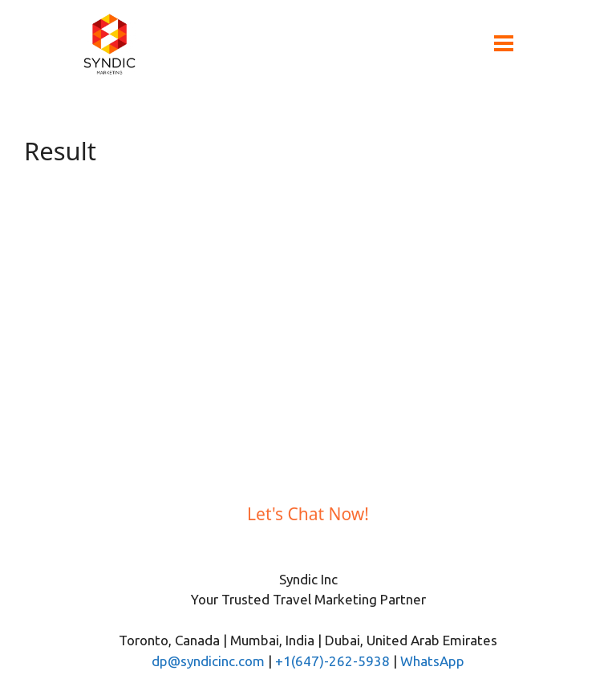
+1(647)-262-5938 (332, 661)
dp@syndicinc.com (208, 661)
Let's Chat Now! (308, 514)
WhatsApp (432, 661)
